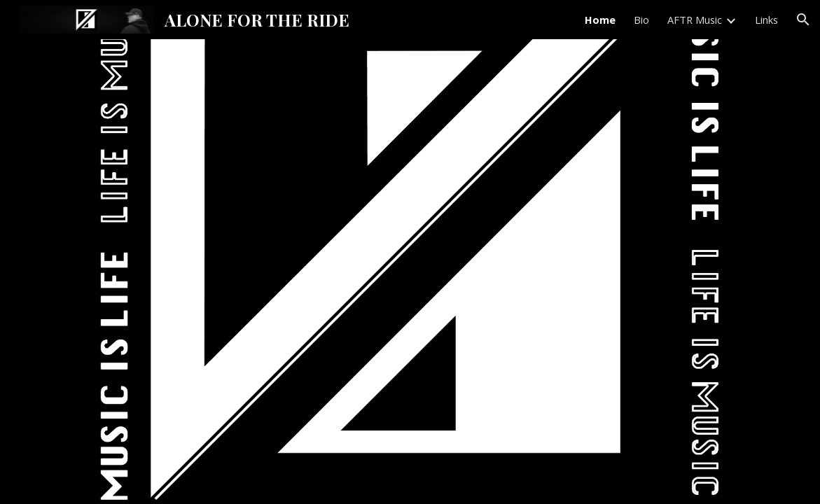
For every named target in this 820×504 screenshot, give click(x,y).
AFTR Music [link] (695, 20)
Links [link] (766, 20)
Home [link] (600, 20)
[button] (803, 20)
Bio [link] (641, 20)
